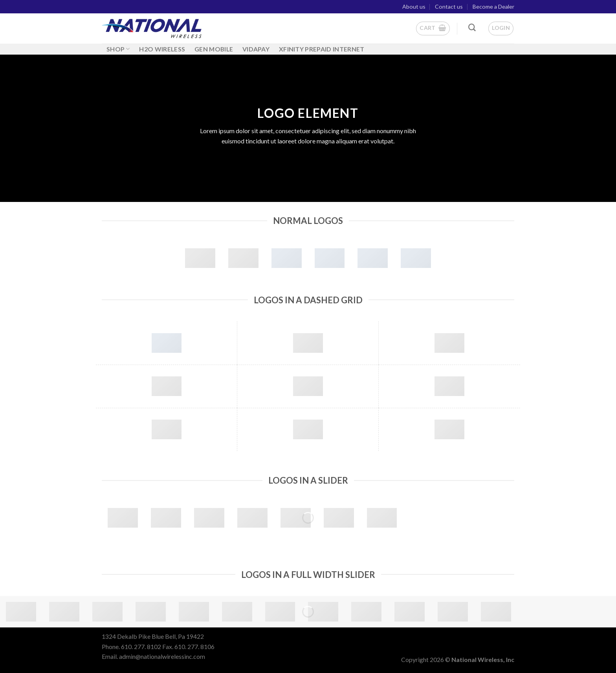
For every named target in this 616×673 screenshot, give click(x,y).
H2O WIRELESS (162, 49)
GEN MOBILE (214, 49)
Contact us (449, 6)
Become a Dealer (493, 6)
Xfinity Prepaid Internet (322, 49)
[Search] (472, 28)
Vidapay (256, 49)
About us (414, 6)
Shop (118, 49)
